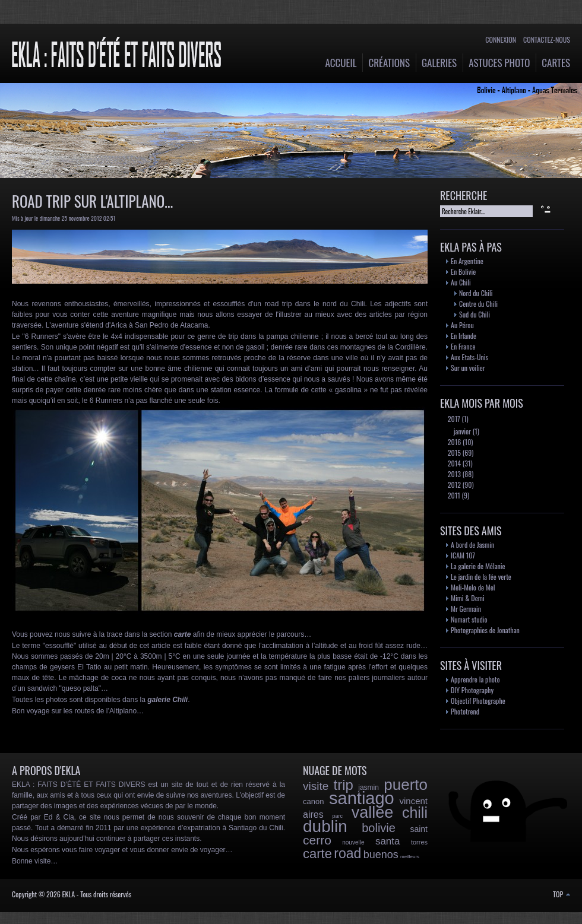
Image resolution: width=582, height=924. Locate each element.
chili (415, 812)
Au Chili (461, 282)
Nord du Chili (476, 293)
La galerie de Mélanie (478, 566)
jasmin (369, 788)
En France (463, 346)
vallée (373, 812)
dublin (325, 826)
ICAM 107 (463, 555)
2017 (453, 419)
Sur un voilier (468, 368)
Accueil (341, 63)
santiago (362, 798)
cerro (317, 840)
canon (313, 801)
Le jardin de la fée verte (481, 577)
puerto (406, 785)
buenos (381, 855)
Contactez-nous (547, 39)
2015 (453, 453)
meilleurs (410, 857)
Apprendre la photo (475, 679)
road (347, 853)
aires (313, 815)
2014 (453, 463)
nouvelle (353, 842)
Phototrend (465, 711)
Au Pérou (462, 325)
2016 (453, 442)
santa (388, 841)
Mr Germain (466, 609)
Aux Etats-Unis (469, 357)
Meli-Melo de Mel (473, 587)
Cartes (556, 63)
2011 (453, 495)
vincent (413, 801)
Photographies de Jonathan (485, 630)
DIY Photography (472, 690)
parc (337, 816)
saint (419, 829)
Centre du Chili (478, 304)
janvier (461, 431)
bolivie (379, 828)
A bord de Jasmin (472, 544)
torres (419, 842)
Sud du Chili (475, 314)
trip (344, 785)
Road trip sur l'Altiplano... (92, 201)
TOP (562, 894)
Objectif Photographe (478, 701)
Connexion (501, 39)
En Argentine (467, 261)
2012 (453, 485)
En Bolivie (463, 272)
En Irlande (464, 336)
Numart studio (469, 619)
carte (317, 854)
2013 (453, 474)
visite (316, 786)
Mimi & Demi (468, 598)
